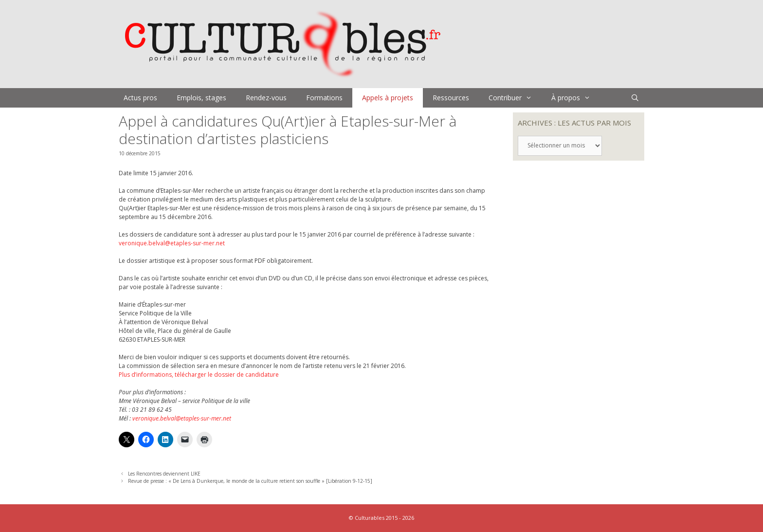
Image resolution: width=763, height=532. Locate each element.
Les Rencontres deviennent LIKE (164, 474)
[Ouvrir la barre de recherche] (635, 98)
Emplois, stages (201, 98)
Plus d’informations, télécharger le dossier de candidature (199, 375)
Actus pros (140, 98)
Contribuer (515, 98)
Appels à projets (388, 98)
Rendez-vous (266, 98)
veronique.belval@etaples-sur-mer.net (172, 243)
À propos (576, 98)
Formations (324, 98)
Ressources (451, 98)
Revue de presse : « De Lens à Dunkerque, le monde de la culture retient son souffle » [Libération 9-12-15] (250, 481)
